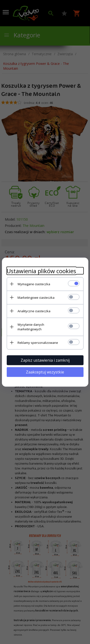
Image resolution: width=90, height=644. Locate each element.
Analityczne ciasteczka (34, 311)
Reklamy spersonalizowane (38, 342)
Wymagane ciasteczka (34, 284)
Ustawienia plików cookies (41, 271)
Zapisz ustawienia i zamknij (45, 360)
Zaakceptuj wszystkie (45, 372)
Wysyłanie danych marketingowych (31, 327)
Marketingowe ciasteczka (36, 297)
